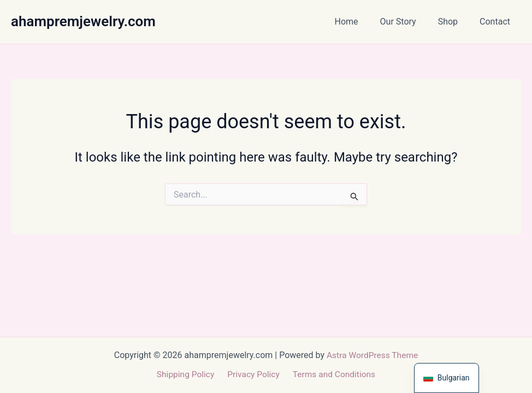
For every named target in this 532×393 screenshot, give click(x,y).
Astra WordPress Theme (372, 355)
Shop (454, 22)
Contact (497, 22)
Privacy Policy (253, 375)
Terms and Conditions (332, 375)
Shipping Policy (188, 375)
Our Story (409, 22)
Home (362, 22)
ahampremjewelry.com (83, 21)
